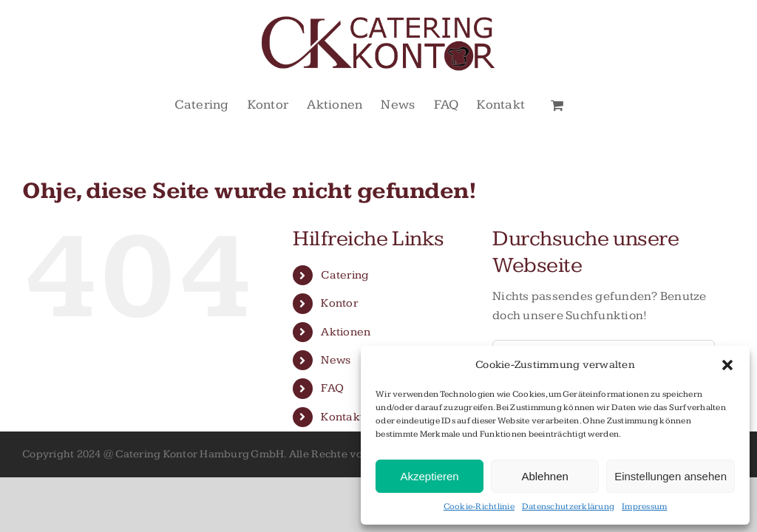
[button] (727, 365)
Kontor (339, 303)
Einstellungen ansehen (671, 476)
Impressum (644, 507)
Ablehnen (544, 476)
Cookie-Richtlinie (479, 507)
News (336, 360)
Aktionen (346, 332)
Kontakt (342, 417)
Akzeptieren (429, 476)
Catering (344, 275)
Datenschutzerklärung (568, 507)
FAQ (332, 388)
